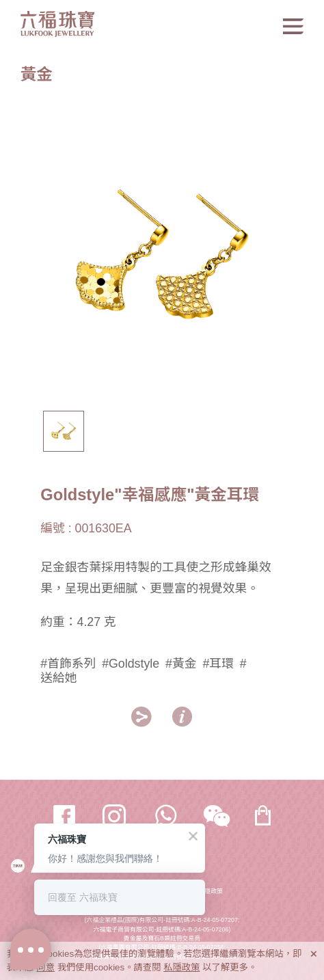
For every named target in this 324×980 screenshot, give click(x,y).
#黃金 (181, 664)
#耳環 (218, 664)
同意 (45, 967)
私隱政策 (211, 891)
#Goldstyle (131, 664)
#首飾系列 (68, 664)
